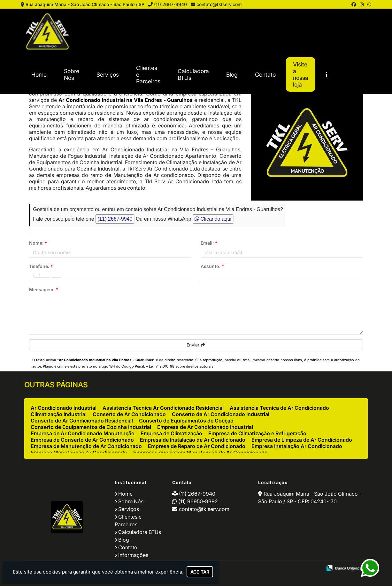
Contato (265, 75)
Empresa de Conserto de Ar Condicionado (82, 440)
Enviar (196, 345)
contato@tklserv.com (219, 4)
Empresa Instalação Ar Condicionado (297, 446)
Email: (209, 243)
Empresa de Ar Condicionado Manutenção (83, 433)
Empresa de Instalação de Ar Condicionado (193, 440)
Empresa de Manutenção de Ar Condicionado (86, 446)
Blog (232, 75)
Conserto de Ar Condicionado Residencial (82, 421)
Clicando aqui (213, 219)
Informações (133, 555)
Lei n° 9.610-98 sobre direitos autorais (181, 366)
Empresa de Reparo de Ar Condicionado (197, 446)
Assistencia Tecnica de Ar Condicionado (279, 408)
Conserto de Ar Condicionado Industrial (221, 414)
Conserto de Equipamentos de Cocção (186, 421)
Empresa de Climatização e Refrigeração (257, 433)
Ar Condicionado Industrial (64, 408)
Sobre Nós (72, 74)
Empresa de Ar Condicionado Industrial (205, 427)
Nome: (38, 243)
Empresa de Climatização (171, 433)
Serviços (108, 75)
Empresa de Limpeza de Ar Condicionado (302, 440)
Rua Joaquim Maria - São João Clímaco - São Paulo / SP (85, 4)
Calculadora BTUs (193, 74)
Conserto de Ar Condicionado (129, 414)
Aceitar (200, 572)
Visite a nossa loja (301, 74)
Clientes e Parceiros (148, 75)
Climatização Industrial (59, 414)
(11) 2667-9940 (170, 4)
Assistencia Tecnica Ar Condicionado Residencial (163, 408)
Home (39, 75)
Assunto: (212, 266)
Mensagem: (44, 289)
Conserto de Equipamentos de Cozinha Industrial (91, 427)
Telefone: (41, 266)
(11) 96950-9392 (198, 501)
